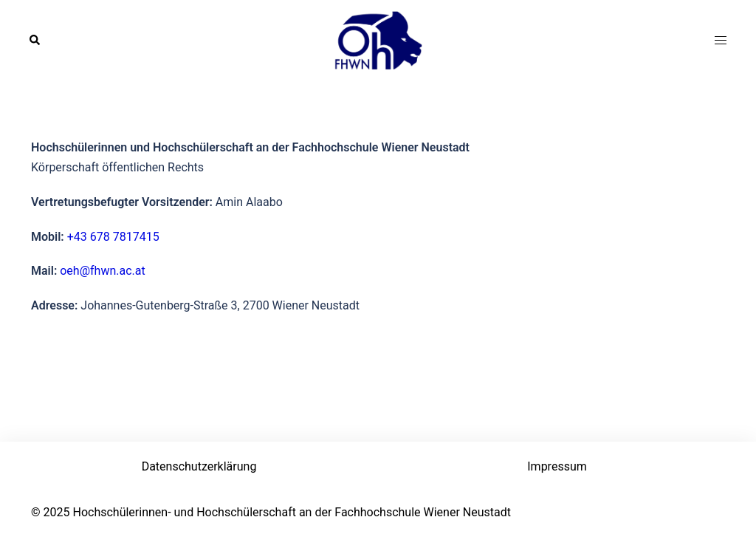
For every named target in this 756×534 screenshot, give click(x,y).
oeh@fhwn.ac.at (102, 271)
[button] (35, 41)
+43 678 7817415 (113, 237)
